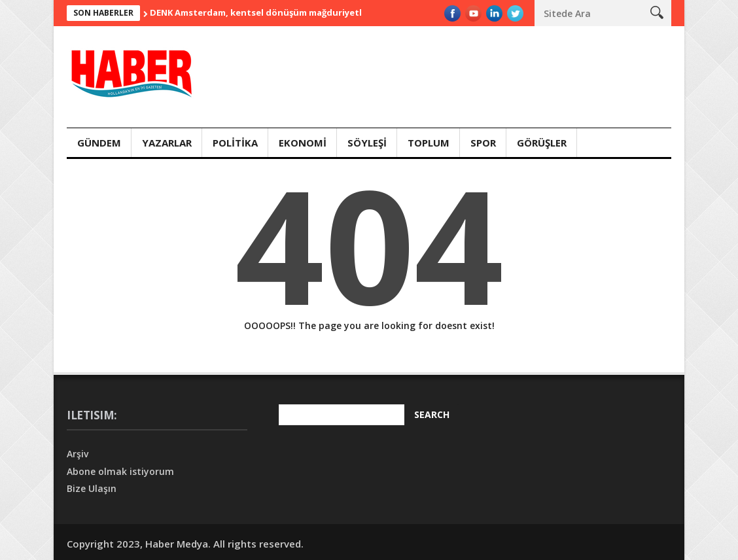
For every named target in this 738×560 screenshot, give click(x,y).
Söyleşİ (367, 143)
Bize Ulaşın (92, 488)
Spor (483, 143)
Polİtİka (235, 143)
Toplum (429, 143)
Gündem (99, 143)
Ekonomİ (303, 143)
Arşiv (78, 454)
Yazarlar (167, 143)
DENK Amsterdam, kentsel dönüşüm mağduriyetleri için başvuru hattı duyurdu (322, 12)
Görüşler (542, 143)
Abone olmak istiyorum (120, 471)
